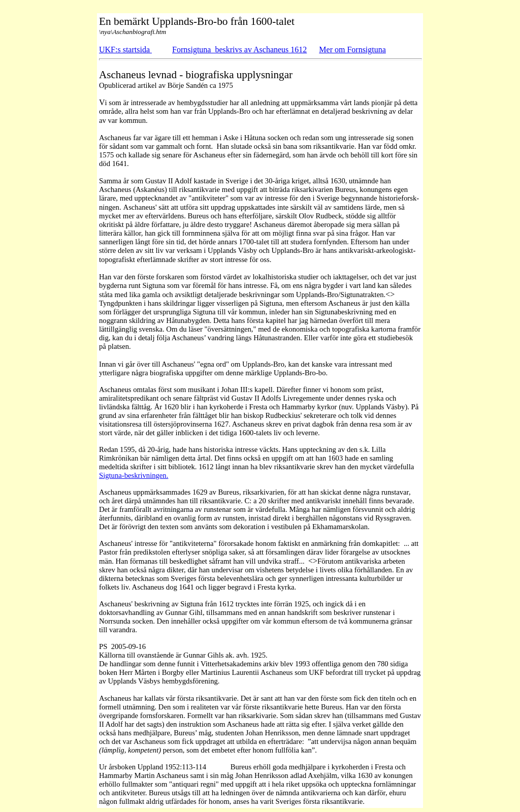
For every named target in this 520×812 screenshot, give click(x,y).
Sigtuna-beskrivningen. (134, 475)
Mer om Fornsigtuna (352, 50)
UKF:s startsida (125, 50)
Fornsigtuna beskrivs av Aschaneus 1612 (239, 50)
